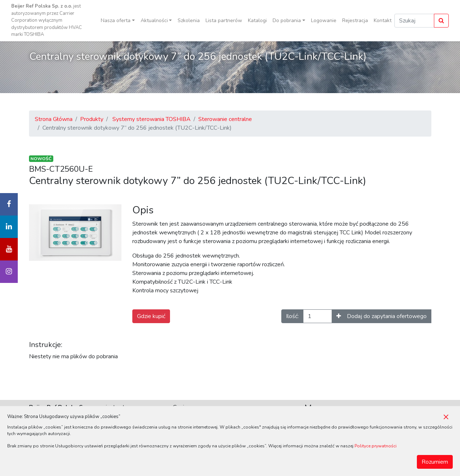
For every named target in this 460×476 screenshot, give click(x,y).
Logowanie (324, 20)
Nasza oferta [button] (116, 20)
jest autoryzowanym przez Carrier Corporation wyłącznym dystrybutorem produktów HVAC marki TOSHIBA (47, 20)
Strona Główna (54, 119)
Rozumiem (435, 462)
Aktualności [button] (154, 20)
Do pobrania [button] (287, 20)
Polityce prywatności (376, 446)
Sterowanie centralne (225, 119)
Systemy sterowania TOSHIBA (152, 119)
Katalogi (257, 20)
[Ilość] (318, 316)
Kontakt (383, 20)
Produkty (92, 119)
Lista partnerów (224, 20)
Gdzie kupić (151, 316)
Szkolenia (189, 20)
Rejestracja (355, 20)
